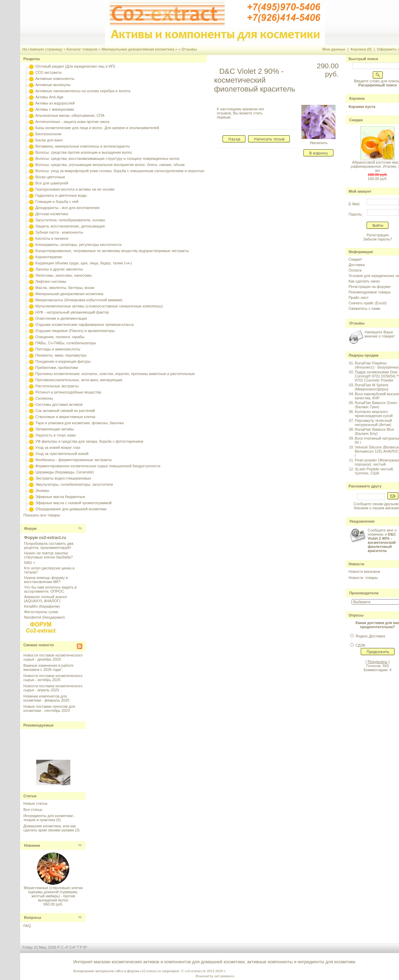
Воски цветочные (50, 177)
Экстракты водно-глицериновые (63, 478)
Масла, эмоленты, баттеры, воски (65, 288)
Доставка (357, 265)
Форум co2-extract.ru (45, 538)
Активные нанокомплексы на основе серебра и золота (83, 91)
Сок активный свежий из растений (65, 411)
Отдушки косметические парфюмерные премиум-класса (85, 325)
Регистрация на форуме (369, 287)
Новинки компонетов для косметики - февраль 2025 (46, 698)
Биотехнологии (48, 134)
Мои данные (334, 49)
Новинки (32, 845)
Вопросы (32, 917)
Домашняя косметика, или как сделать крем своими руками (49, 828)
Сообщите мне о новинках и (382, 540)
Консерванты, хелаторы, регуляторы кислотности (79, 245)
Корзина (357, 98)
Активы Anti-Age (49, 97)
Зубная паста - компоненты (59, 232)
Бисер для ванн (49, 140)
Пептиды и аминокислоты (58, 349)
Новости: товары (363, 578)
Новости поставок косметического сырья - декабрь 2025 (53, 657)
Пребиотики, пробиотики (57, 368)
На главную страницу (42, 49)
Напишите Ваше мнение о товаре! (380, 334)
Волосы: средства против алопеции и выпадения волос (84, 152)
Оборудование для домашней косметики (71, 509)
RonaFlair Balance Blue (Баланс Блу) (374, 431)
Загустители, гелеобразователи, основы (70, 220)
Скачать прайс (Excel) (367, 303)
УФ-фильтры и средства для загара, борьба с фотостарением (89, 441)
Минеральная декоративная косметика (138, 49)
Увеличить (318, 141)
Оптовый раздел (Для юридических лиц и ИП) (75, 66)
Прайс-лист (359, 298)
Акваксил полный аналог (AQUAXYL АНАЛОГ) (45, 599)
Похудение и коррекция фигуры (63, 361)
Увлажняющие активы (55, 429)
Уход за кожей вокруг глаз (58, 447)
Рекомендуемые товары (369, 292)
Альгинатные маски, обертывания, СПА (70, 115)
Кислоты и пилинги (52, 238)
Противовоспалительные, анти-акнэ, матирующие (79, 380)
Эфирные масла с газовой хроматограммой (74, 503)
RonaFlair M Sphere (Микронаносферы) (372, 387)
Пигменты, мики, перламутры (61, 355)
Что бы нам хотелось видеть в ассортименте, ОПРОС (50, 589)
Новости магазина (364, 571)
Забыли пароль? (378, 239)
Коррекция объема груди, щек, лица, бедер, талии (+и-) (84, 263)
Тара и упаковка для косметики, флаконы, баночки (80, 423)
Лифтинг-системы (51, 281)
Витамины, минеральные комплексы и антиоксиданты (83, 146)
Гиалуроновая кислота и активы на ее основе (75, 189)
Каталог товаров (82, 49)
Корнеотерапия (49, 257)
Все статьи (33, 810)
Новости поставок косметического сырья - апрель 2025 (53, 688)
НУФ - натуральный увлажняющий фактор (72, 312)
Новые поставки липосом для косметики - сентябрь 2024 (49, 708)
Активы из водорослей (55, 103)
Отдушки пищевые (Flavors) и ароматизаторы (75, 331)
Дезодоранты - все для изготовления (68, 208)
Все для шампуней (52, 183)
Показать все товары (41, 515)
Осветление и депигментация (61, 318)
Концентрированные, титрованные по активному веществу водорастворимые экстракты (112, 251)
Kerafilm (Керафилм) (42, 606)
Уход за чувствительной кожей (62, 454)
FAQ (27, 926)
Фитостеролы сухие (41, 612)
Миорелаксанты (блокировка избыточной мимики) (79, 300)
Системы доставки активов (59, 404)
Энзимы (42, 491)
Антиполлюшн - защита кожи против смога (73, 122)
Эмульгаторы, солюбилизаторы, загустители (74, 484)
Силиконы (44, 398)
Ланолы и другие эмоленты (59, 269)
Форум (30, 528)
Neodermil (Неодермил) (44, 617)
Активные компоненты (55, 79)
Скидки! (355, 259)
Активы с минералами (55, 109)
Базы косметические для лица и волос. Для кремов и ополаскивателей (97, 128)
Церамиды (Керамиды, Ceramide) (65, 472)
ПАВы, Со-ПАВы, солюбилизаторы (66, 343)
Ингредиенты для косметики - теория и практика (49, 818)
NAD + (30, 563)
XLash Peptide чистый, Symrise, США (374, 471)
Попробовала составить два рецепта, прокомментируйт (48, 546)
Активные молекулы (53, 85)
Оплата (355, 270)
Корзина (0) (361, 49)
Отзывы (189, 49)
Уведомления (362, 521)
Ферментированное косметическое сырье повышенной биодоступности (98, 466)
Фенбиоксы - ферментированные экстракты (74, 460)
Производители (364, 593)
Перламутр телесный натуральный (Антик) (373, 423)
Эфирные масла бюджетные (60, 497)
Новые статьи (35, 803)
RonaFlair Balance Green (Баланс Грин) (376, 405)
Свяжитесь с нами (364, 308)
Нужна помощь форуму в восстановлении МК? (46, 580)
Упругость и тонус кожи (56, 435)
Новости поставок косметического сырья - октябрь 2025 (53, 678)
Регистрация (377, 235)
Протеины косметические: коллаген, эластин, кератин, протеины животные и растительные (115, 374)
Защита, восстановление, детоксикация (70, 226)
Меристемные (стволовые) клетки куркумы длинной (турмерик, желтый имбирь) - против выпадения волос (53, 894)
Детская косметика (52, 214)
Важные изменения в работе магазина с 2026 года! (48, 667)
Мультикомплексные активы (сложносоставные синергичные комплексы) (99, 306)
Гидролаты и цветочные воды (61, 195)
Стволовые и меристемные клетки (66, 417)
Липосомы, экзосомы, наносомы (64, 275)
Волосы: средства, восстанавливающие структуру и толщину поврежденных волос (108, 158)
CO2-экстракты (49, 72)
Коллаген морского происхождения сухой (374, 414)
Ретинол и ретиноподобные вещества (68, 392)
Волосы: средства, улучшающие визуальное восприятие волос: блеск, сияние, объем (110, 165)
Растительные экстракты (57, 386)
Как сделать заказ (364, 281)
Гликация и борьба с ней (57, 202)
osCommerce (224, 976)
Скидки (356, 120)
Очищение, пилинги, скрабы (60, 337)
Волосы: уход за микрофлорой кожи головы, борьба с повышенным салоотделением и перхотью (120, 171)
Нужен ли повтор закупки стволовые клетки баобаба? (48, 555)
